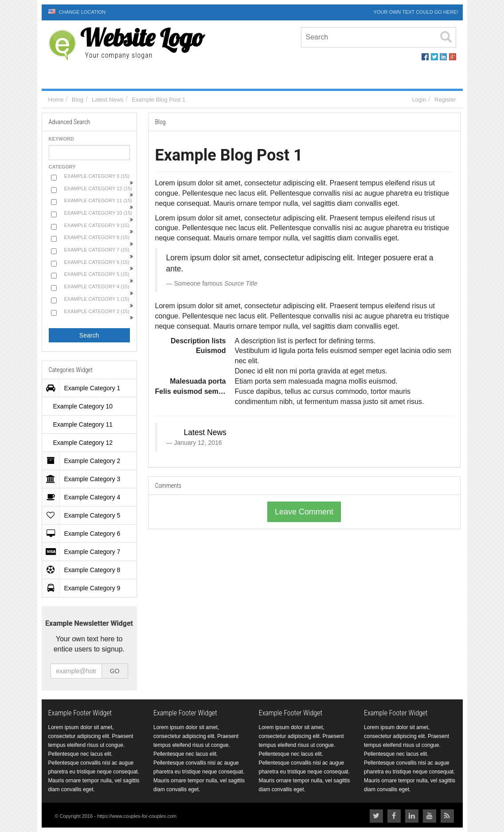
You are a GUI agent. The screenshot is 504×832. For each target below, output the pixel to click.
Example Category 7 (85, 552)
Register (445, 100)
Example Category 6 (85, 534)
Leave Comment (304, 512)
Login (419, 100)
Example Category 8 (85, 570)
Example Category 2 (85, 461)
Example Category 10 (83, 406)
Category (62, 167)
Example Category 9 (85, 588)
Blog (78, 100)
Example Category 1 (85, 388)
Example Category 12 (83, 443)
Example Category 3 (85, 479)
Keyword (61, 139)
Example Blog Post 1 (158, 100)
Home (56, 100)
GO (115, 671)
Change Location (77, 12)
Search (89, 335)
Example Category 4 (85, 497)
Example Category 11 (83, 424)
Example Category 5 (85, 515)
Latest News (108, 100)
